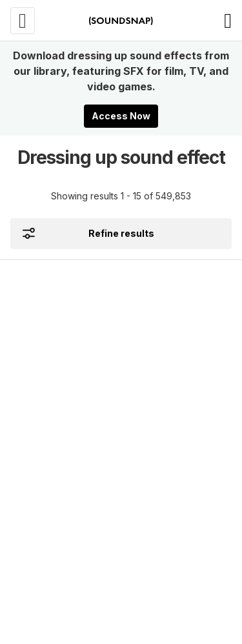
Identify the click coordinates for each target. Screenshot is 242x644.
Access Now (121, 116)
